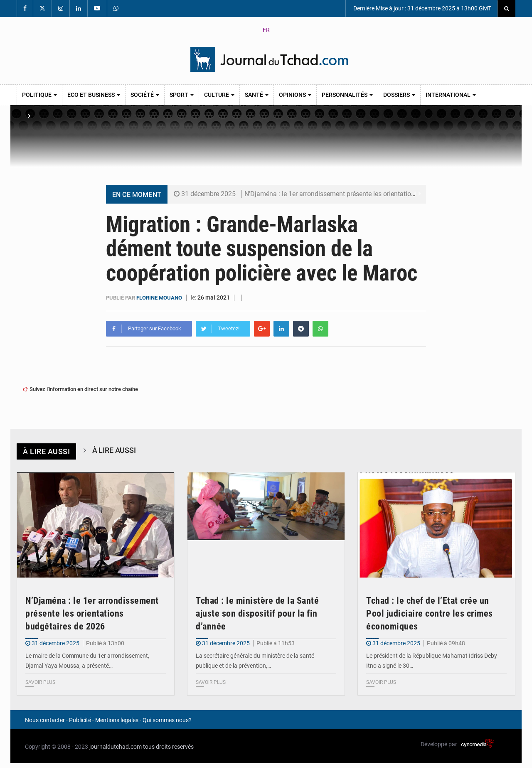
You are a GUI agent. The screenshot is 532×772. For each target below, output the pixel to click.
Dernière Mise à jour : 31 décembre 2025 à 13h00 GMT (422, 8)
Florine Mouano (160, 298)
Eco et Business (94, 95)
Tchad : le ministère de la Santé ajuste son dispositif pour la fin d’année (257, 613)
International (451, 95)
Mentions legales (117, 720)
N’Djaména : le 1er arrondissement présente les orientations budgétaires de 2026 (362, 194)
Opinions (295, 95)
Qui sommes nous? (167, 720)
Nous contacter (45, 720)
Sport (182, 95)
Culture (219, 95)
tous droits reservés (168, 747)
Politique (39, 95)
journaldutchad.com (116, 747)
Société (145, 95)
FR (266, 30)
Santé (257, 95)
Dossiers (399, 95)
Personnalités (347, 95)
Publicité (80, 720)
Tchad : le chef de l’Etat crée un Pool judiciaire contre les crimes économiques (430, 613)
